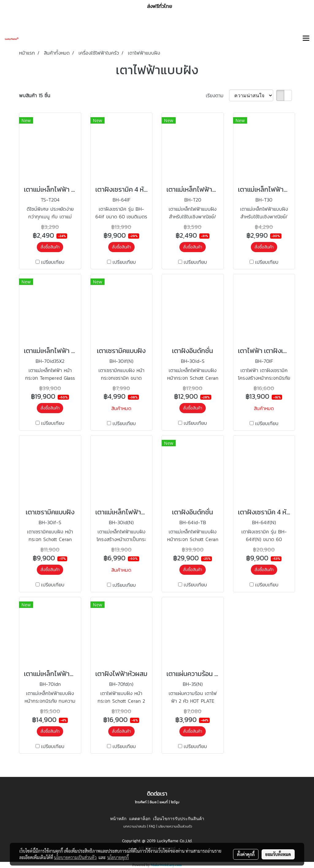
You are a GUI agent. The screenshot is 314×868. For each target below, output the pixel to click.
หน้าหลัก (118, 819)
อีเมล (153, 802)
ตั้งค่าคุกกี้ (246, 854)
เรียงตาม (217, 95)
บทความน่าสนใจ (135, 826)
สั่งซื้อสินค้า (50, 247)
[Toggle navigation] (306, 39)
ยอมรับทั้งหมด (278, 854)
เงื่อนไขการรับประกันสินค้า (179, 819)
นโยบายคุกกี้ (118, 857)
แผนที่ (164, 802)
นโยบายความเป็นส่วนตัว (175, 826)
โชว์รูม (175, 802)
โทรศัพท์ (141, 802)
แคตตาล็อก (140, 819)
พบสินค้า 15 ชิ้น (35, 95)
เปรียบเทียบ (53, 262)
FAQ (152, 826)
